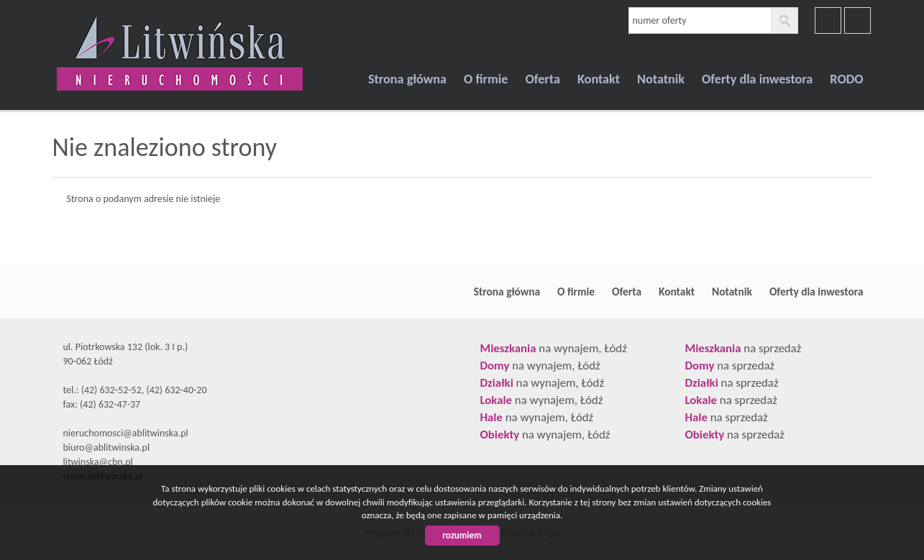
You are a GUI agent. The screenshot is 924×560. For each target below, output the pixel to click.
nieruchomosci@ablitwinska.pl (126, 433)
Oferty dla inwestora (757, 79)
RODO (846, 79)
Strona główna (407, 79)
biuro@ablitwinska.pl (107, 447)
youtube (857, 20)
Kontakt (599, 79)
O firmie (486, 79)
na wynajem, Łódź (554, 348)
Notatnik (661, 79)
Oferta (542, 79)
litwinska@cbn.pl (98, 462)
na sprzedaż (744, 348)
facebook (828, 20)
